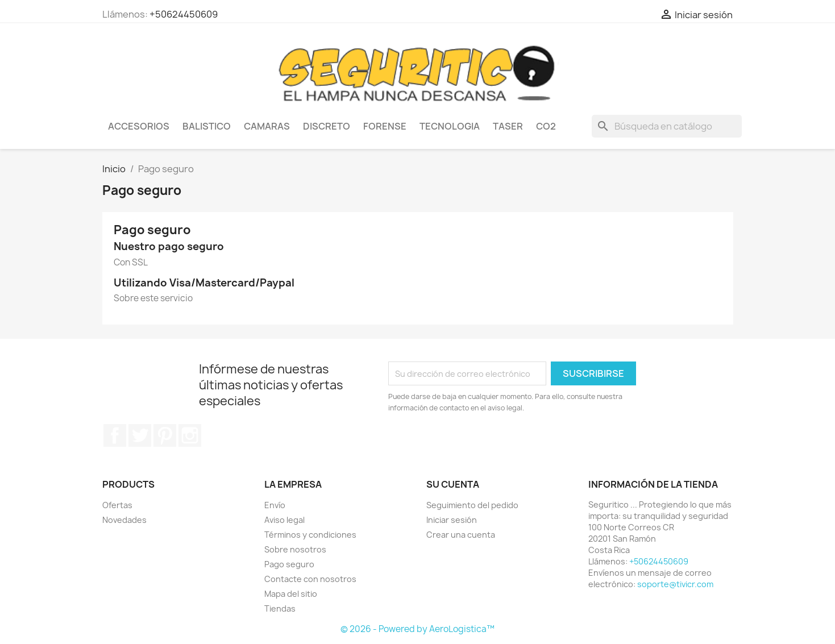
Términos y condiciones (310, 535)
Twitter (140, 435)
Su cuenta (453, 484)
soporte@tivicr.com (675, 584)
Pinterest (165, 435)
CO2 (546, 126)
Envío (275, 505)
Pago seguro (289, 564)
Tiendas (280, 608)
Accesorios (139, 126)
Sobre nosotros (295, 549)
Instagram (190, 435)
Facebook (115, 435)
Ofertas (117, 505)
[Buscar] (667, 126)
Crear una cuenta (461, 535)
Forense (385, 126)
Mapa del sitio (291, 594)
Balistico (207, 126)
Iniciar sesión (452, 520)
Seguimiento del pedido (472, 505)
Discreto (327, 126)
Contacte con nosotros (310, 579)
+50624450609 (184, 14)
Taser (508, 126)
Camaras (267, 126)
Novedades (124, 520)
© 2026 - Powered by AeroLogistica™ (417, 629)
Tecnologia (450, 126)
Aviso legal (284, 520)
